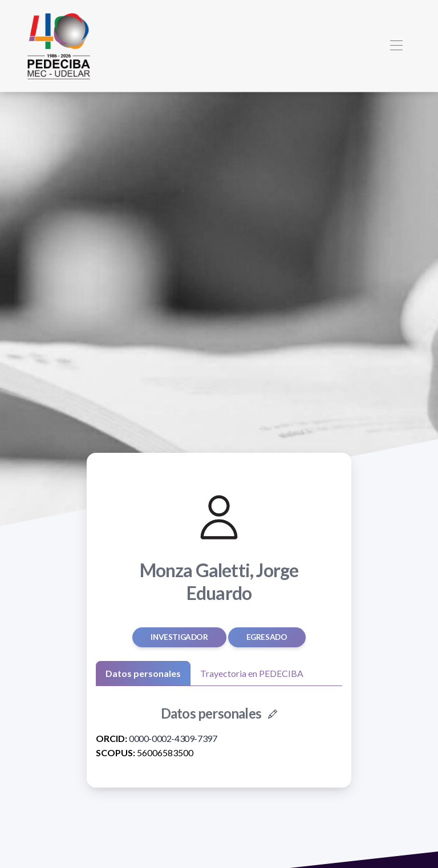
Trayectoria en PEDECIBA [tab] (252, 673)
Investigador (179, 637)
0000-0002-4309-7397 (173, 738)
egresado (267, 637)
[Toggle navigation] (396, 46)
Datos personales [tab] (143, 673)
